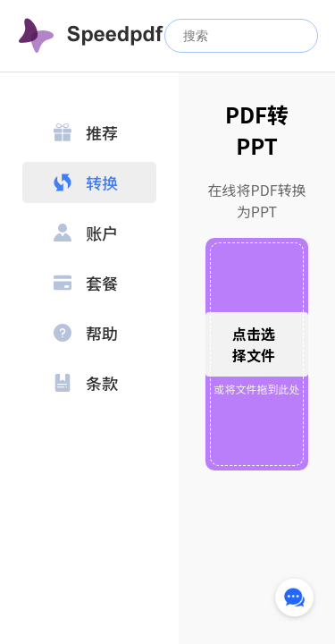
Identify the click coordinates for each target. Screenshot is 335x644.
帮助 (86, 333)
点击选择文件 (254, 344)
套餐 (86, 283)
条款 (86, 383)
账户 (86, 233)
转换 (86, 182)
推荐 (86, 132)
